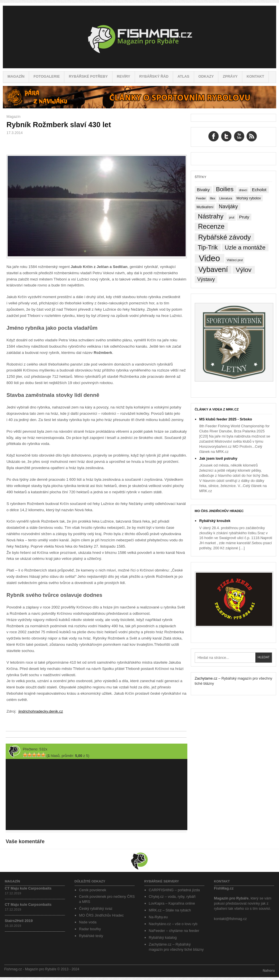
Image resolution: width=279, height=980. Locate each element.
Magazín (16, 76)
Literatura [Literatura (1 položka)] (226, 198)
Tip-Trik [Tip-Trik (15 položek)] (208, 247)
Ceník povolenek (93, 890)
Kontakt (255, 76)
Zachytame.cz (206, 678)
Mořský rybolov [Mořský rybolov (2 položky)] (249, 198)
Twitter (226, 136)
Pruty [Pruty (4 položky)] (244, 217)
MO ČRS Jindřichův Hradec (219, 511)
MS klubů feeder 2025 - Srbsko (226, 419)
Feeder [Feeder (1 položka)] (201, 198)
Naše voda (88, 922)
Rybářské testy (91, 936)
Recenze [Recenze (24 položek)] (211, 226)
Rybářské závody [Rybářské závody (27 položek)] (224, 237)
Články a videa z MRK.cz (217, 409)
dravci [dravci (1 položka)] (243, 190)
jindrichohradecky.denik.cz (41, 711)
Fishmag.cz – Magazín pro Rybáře (139, 37)
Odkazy (206, 76)
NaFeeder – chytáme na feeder (174, 931)
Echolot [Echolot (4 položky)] (259, 190)
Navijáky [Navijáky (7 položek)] (228, 207)
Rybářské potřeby (88, 76)
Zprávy (230, 76)
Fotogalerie (47, 76)
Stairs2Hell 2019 (19, 921)
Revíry (123, 76)
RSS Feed (252, 136)
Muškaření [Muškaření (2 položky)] (205, 207)
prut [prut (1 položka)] (232, 217)
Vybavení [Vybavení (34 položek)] (213, 270)
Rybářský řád (154, 76)
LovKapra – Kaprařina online (172, 903)
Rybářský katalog (163, 937)
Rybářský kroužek (215, 521)
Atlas (183, 76)
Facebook (214, 136)
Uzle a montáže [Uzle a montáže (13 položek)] (245, 247)
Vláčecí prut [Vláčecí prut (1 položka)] (235, 260)
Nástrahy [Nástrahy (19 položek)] (211, 216)
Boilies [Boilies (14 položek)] (225, 189)
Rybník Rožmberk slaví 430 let (59, 125)
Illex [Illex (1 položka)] (213, 198)
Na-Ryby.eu (158, 917)
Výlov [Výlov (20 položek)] (244, 270)
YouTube (239, 136)
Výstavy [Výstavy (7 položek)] (206, 279)
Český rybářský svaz (96, 908)
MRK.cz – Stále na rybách (170, 910)
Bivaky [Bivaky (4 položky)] (203, 190)
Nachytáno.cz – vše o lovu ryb (173, 924)
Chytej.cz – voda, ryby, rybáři (172, 897)
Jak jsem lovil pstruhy (218, 458)
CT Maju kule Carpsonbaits (28, 888)
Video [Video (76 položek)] (209, 258)
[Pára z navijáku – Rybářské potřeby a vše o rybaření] (139, 107)
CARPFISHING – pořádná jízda (174, 890)
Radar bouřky (90, 929)
